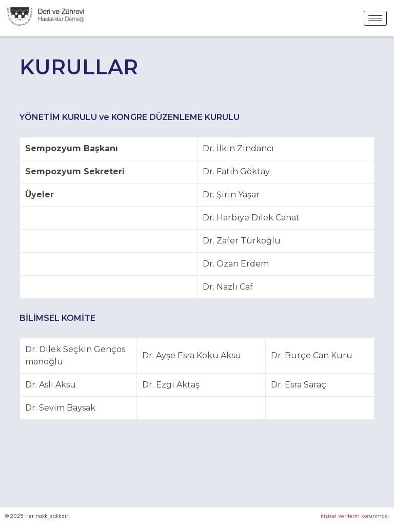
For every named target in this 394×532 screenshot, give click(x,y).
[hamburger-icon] (375, 18)
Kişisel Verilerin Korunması (355, 516)
